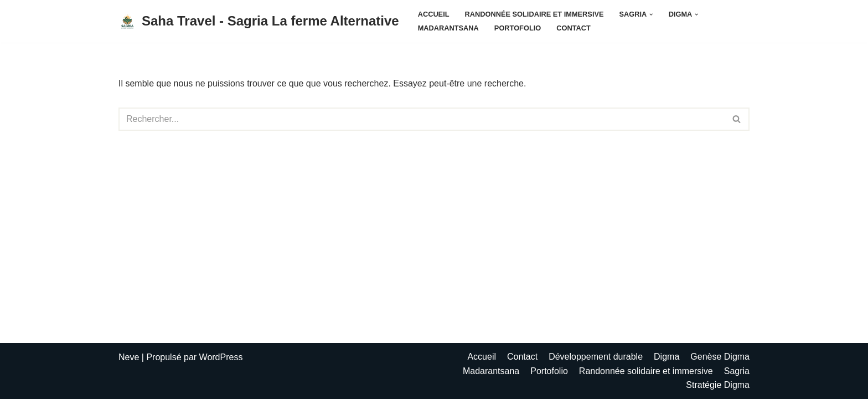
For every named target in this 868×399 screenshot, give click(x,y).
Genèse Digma (720, 357)
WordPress (221, 357)
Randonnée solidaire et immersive (534, 14)
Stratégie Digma (718, 385)
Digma (666, 357)
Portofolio (518, 28)
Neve (129, 357)
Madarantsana (448, 28)
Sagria (737, 371)
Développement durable (596, 357)
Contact (573, 28)
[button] (651, 14)
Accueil (434, 14)
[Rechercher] (422, 119)
